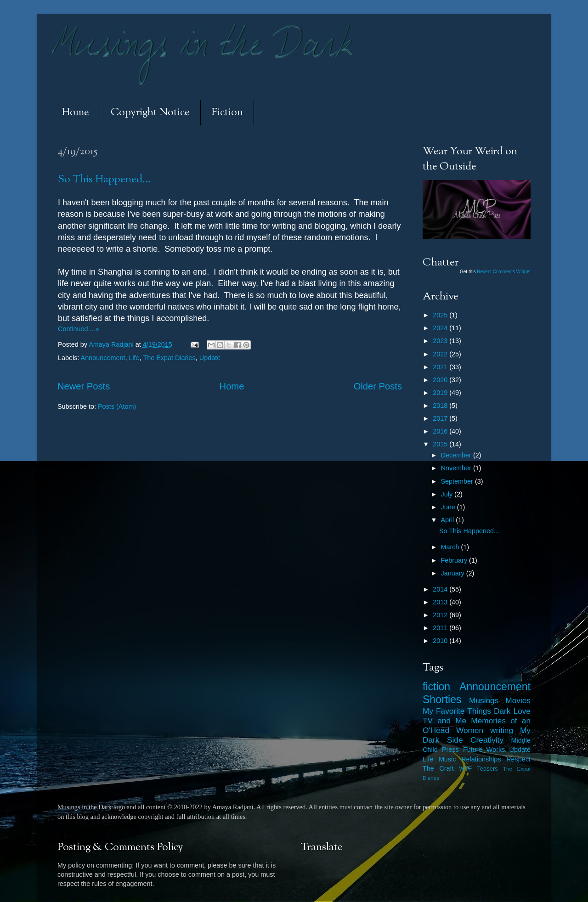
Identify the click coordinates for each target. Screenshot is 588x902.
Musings (484, 700)
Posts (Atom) (117, 406)
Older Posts (378, 386)
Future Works (484, 750)
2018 (441, 406)
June (449, 507)
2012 (441, 615)
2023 (441, 341)
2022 (441, 354)
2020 (441, 380)
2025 (441, 315)
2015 (441, 444)
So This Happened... (104, 180)
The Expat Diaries (169, 358)
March (451, 547)
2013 (441, 602)
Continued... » (79, 329)
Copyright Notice (150, 113)
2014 (441, 589)
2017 (441, 418)
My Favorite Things (457, 711)
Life (134, 358)
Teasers (487, 769)
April (449, 520)
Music (447, 759)
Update (210, 358)
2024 (441, 328)
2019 (441, 393)
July (448, 494)
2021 (441, 367)
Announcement (103, 358)
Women (470, 730)
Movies (518, 700)
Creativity (487, 740)
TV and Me (444, 721)
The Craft (438, 768)
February (455, 560)
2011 (441, 628)
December (457, 455)
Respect (518, 759)
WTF (465, 769)
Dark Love (512, 711)
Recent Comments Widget (504, 272)
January (454, 573)
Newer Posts (84, 386)
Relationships (481, 759)
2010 (441, 641)
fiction (436, 687)
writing (502, 730)
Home (75, 113)
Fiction (227, 113)
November (457, 468)
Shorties (442, 699)
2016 (441, 431)
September (458, 481)
